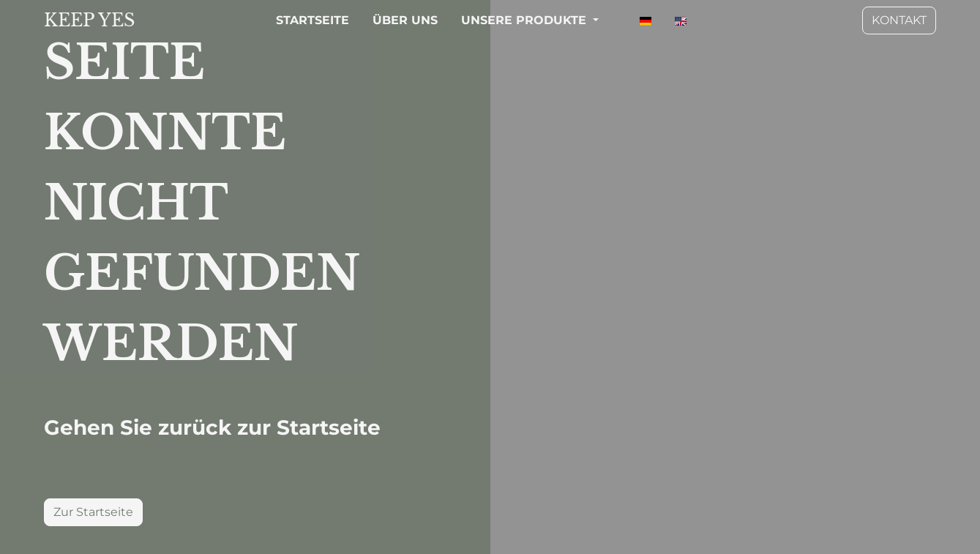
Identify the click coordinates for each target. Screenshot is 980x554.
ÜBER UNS (405, 20)
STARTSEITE (313, 20)
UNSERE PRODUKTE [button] (525, 20)
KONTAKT (899, 20)
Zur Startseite (93, 512)
